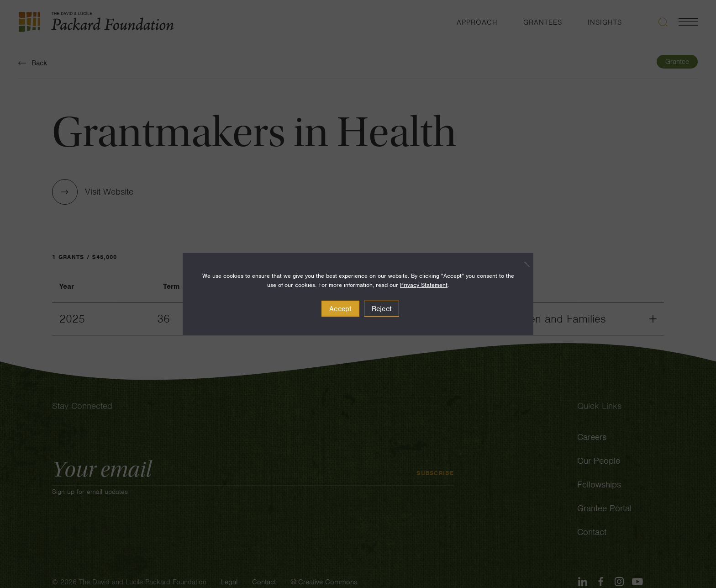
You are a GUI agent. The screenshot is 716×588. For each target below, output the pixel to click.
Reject (382, 309)
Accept (340, 309)
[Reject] (522, 264)
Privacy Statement (424, 285)
